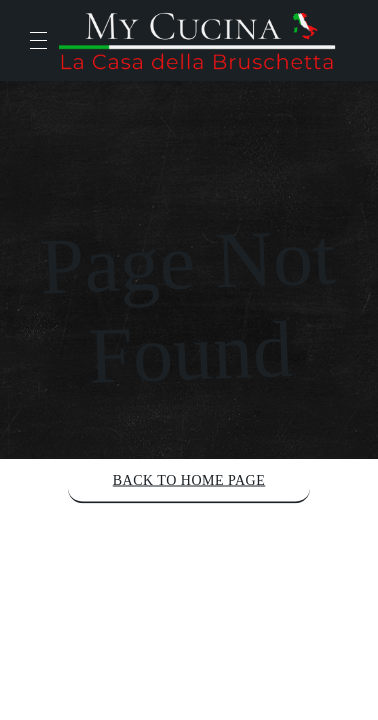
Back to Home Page (189, 480)
